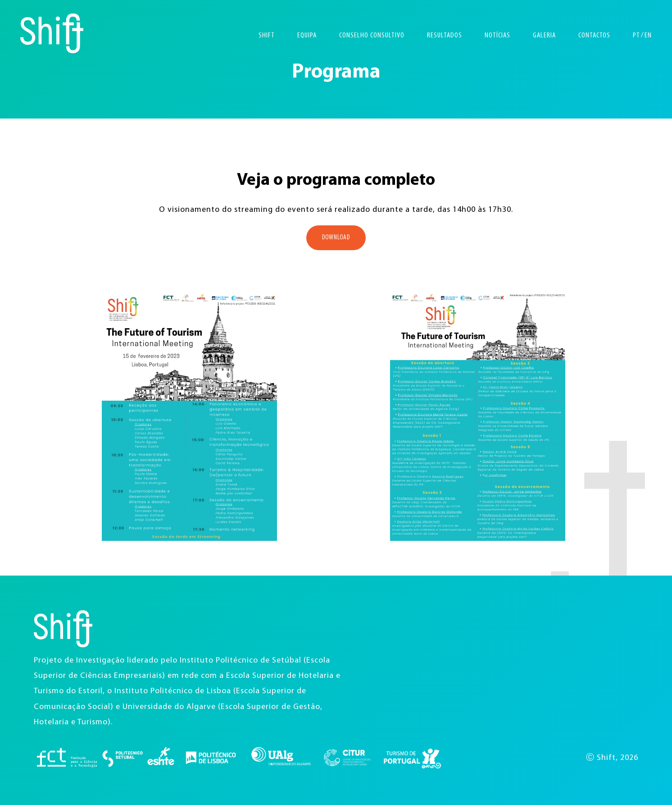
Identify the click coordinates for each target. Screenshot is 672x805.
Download (336, 238)
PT (636, 35)
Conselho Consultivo (372, 35)
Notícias (497, 35)
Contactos (594, 35)
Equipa (307, 35)
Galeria (544, 35)
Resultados (445, 35)
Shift (267, 35)
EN (648, 35)
